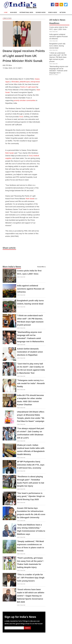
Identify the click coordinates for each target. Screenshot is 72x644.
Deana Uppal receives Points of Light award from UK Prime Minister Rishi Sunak (24, 56)
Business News (41, 13)
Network (63, 13)
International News (26, 13)
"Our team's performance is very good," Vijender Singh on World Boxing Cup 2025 (31, 496)
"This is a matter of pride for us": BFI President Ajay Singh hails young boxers (31, 578)
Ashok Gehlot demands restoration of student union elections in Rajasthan (30, 352)
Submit (27, 628)
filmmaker (15, 82)
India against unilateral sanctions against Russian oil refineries (31, 289)
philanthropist (25, 82)
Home (6, 13)
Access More (41, 267)
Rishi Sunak (9, 153)
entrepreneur (35, 82)
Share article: (9, 248)
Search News (53, 13)
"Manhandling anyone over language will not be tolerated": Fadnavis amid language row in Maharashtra (59, 71)
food (21, 117)
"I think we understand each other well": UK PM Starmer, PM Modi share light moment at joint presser (58, 57)
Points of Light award (28, 87)
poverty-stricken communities (25, 100)
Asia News (14, 13)
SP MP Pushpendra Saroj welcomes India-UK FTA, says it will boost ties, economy (31, 465)
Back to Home (7, 18)
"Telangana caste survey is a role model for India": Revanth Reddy (31, 383)
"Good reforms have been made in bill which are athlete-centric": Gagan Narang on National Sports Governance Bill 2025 (31, 596)
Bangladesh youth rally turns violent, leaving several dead (57, 46)
